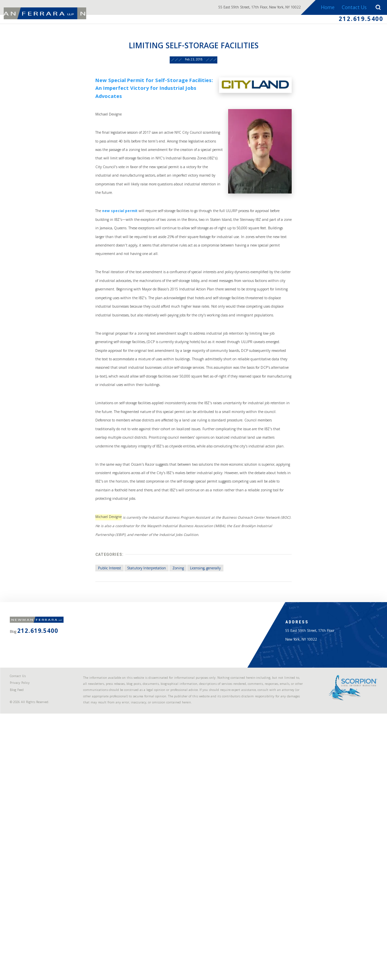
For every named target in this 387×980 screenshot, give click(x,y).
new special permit (88, 264)
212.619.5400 (351, 22)
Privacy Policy (27, 921)
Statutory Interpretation (126, 749)
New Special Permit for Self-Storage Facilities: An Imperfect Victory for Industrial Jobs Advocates (137, 115)
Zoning (169, 749)
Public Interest (74, 749)
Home (322, 8)
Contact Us (350, 8)
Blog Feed (24, 930)
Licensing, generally (207, 749)
